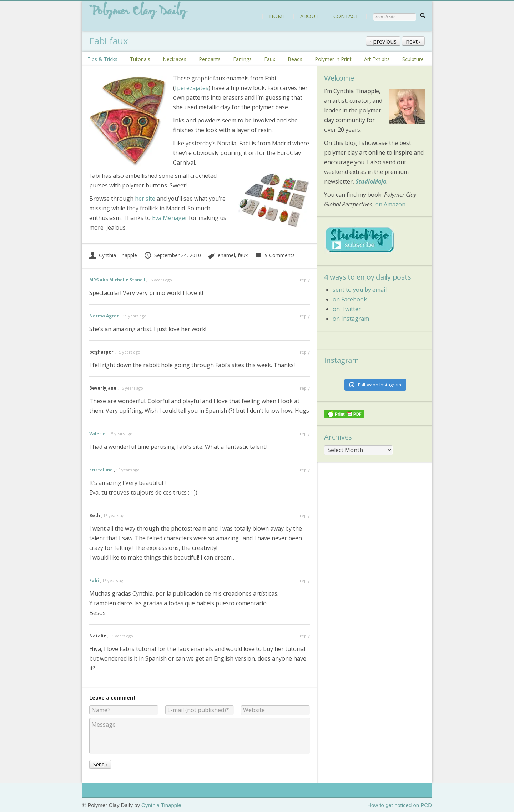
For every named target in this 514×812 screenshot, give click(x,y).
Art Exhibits (377, 59)
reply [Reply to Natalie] (305, 636)
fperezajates (192, 88)
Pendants (210, 59)
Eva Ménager (170, 218)
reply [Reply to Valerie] (305, 434)
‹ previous (383, 41)
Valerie (97, 434)
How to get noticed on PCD (400, 805)
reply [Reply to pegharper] (305, 352)
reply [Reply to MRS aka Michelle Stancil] (305, 280)
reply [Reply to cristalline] (305, 470)
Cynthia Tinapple (113, 255)
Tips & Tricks (102, 59)
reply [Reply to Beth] (305, 515)
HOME (277, 16)
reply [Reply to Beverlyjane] (305, 388)
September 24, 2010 (172, 255)
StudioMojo (371, 181)
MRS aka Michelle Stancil (117, 280)
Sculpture (413, 59)
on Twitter (347, 309)
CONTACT (346, 16)
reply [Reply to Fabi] (305, 580)
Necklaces (175, 59)
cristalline (101, 470)
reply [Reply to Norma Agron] (305, 316)
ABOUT (309, 16)
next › (413, 41)
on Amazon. (391, 204)
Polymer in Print (333, 59)
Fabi (94, 580)
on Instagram (351, 319)
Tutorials (140, 59)
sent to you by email (360, 290)
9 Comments (275, 255)
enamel (226, 255)
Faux (270, 59)
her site (145, 199)
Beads (295, 59)
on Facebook (350, 299)
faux (243, 255)
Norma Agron (104, 316)
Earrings (242, 59)
